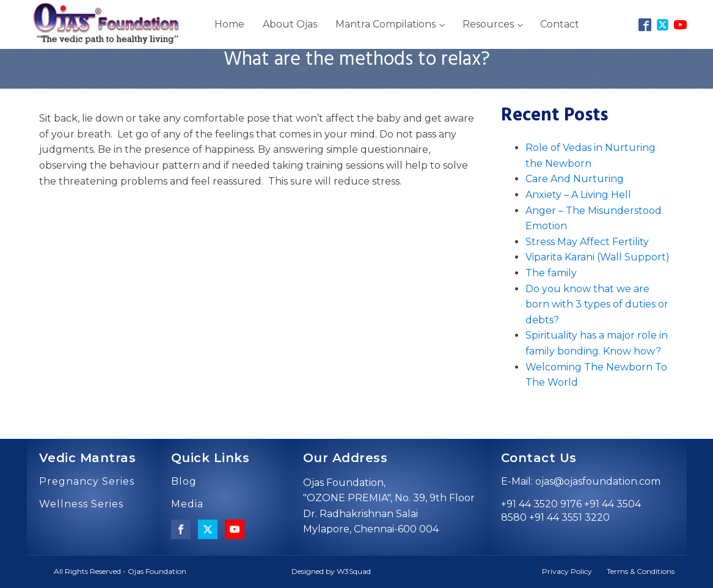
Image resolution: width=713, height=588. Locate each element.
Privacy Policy (567, 571)
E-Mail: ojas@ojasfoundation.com (581, 481)
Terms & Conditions (641, 571)
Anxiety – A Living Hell (578, 195)
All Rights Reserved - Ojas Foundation (120, 571)
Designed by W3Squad (331, 571)
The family (551, 273)
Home (229, 24)
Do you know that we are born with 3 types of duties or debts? (597, 304)
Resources (488, 24)
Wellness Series (81, 504)
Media (187, 504)
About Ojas (290, 24)
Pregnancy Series (87, 482)
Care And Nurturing (575, 179)
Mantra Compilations (386, 24)
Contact (560, 24)
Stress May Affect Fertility (587, 242)
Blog (184, 482)
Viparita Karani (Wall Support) (598, 257)
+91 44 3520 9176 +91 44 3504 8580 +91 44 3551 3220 (571, 511)
